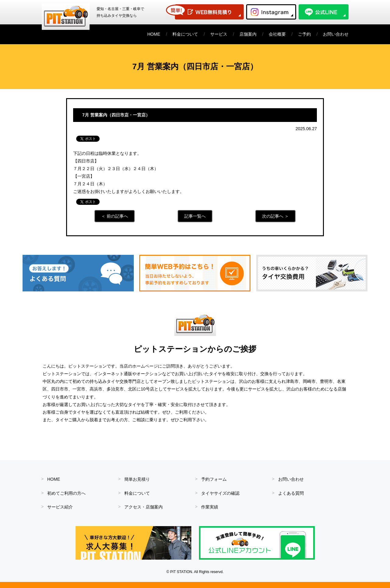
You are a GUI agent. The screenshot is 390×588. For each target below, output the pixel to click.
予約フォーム (214, 479)
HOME (154, 34)
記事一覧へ (195, 216)
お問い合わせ (336, 34)
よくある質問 (291, 493)
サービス (219, 34)
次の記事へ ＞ (275, 216)
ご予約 (304, 34)
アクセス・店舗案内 (144, 507)
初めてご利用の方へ (66, 493)
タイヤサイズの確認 (220, 493)
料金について (185, 34)
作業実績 (210, 507)
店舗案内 (248, 34)
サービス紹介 (60, 507)
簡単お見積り (137, 479)
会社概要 (277, 34)
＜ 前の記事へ (115, 216)
